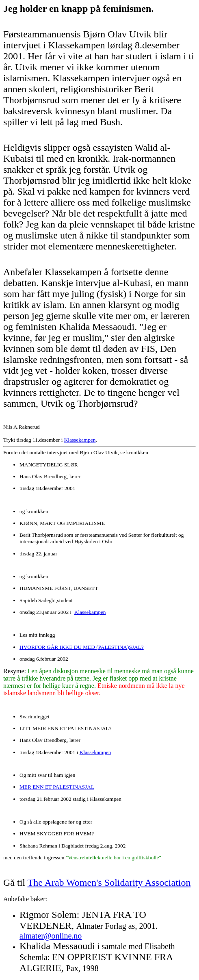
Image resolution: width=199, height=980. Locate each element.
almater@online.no (51, 936)
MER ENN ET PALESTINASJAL (57, 787)
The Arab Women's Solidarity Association (109, 882)
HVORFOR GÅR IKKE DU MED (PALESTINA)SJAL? (82, 647)
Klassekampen (80, 440)
